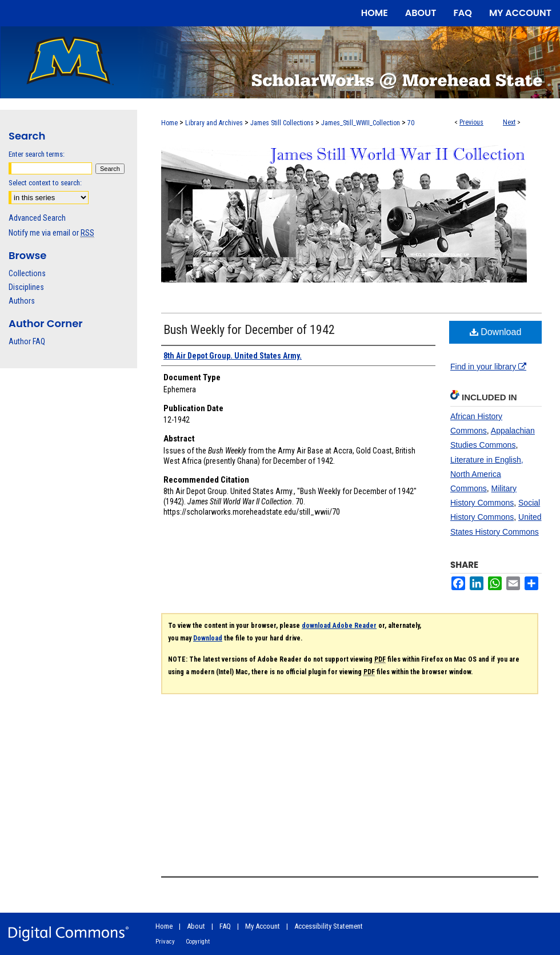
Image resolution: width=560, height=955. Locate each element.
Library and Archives (214, 123)
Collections (27, 273)
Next (509, 122)
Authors (22, 301)
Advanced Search (37, 218)
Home (169, 123)
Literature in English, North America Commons (487, 474)
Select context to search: (45, 183)
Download (496, 332)
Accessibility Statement (329, 926)
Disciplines (26, 287)
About (196, 926)
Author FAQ (27, 341)
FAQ (225, 926)
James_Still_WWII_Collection (361, 123)
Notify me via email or (51, 233)
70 (411, 123)
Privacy (165, 942)
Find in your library (488, 367)
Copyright (198, 942)
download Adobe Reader (339, 626)
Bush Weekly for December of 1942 (249, 330)
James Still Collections (282, 123)
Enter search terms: (37, 154)
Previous (471, 122)
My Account (263, 926)
